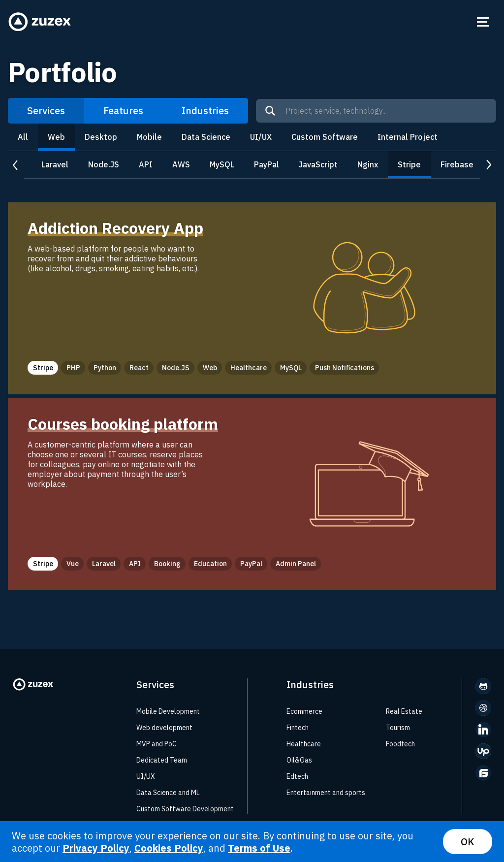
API (146, 164)
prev (16, 165)
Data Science (206, 137)
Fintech (298, 728)
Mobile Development (168, 711)
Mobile (149, 137)
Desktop (101, 137)
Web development (164, 728)
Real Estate (404, 711)
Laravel (55, 164)
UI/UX (261, 137)
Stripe (409, 164)
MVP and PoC (157, 744)
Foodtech (400, 744)
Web (56, 137)
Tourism (398, 728)
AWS (181, 164)
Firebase (457, 164)
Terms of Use (259, 848)
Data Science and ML (168, 793)
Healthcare (304, 744)
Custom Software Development (185, 809)
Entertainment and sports (326, 793)
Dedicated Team (162, 760)
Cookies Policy (169, 848)
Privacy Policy (96, 848)
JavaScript (318, 164)
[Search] (270, 111)
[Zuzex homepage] (40, 22)
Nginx (368, 164)
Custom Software (325, 137)
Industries (205, 111)
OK (468, 842)
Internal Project (408, 137)
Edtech (297, 776)
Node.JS (104, 164)
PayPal (267, 164)
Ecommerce (304, 711)
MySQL (222, 164)
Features (123, 111)
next (488, 165)
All (23, 137)
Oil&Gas (299, 760)
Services (46, 111)
